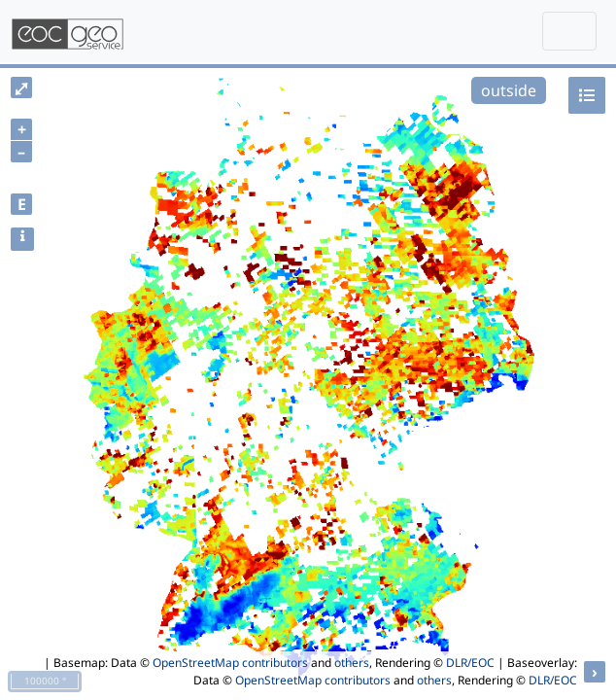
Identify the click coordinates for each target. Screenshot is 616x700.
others (352, 663)
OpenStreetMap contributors (230, 663)
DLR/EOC (470, 663)
